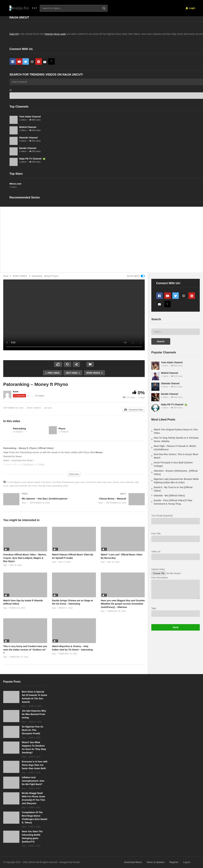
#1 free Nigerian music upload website (24, 482)
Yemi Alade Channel (30, 117)
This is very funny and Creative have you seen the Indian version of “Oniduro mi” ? (25, 650)
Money (116, 482)
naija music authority (18, 486)
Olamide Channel (28, 138)
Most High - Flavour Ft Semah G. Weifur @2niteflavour (175, 448)
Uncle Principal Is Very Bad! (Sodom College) (173, 464)
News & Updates (156, 862)
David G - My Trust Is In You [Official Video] (173, 489)
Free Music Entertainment (63, 482)
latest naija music (104, 482)
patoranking (57, 486)
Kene (16, 392)
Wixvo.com (16, 184)
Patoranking (19, 429)
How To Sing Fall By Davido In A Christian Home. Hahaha (176, 439)
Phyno (62, 429)
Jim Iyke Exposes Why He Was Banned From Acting (34, 714)
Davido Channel (28, 148)
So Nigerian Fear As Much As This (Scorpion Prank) (33, 730)
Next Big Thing (45, 486)
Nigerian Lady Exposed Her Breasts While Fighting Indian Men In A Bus (176, 481)
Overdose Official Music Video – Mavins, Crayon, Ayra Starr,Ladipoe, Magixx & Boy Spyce (25, 558)
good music (80, 482)
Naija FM (14, 34)
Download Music (133, 862)
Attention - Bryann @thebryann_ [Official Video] (176, 472)
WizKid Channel (28, 127)
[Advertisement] (99, 241)
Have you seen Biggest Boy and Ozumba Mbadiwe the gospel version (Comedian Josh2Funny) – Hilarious (123, 604)
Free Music (46, 482)
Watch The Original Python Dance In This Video (176, 431)
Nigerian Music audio (55, 34)
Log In (187, 862)
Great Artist (91, 482)
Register (174, 862)
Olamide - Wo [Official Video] (169, 496)
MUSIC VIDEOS (34, 408)
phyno (66, 486)
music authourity (126, 482)
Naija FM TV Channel (31, 159)
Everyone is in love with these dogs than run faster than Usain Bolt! (35, 765)
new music (33, 486)
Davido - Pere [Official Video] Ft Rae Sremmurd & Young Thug (173, 502)
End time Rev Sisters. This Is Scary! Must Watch (176, 456)
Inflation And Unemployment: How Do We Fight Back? (33, 781)
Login (190, 8)
